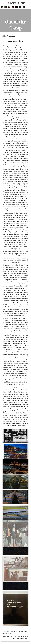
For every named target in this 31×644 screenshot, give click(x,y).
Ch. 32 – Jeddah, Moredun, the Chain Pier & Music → (16, 638)
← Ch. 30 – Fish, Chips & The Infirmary (15, 632)
